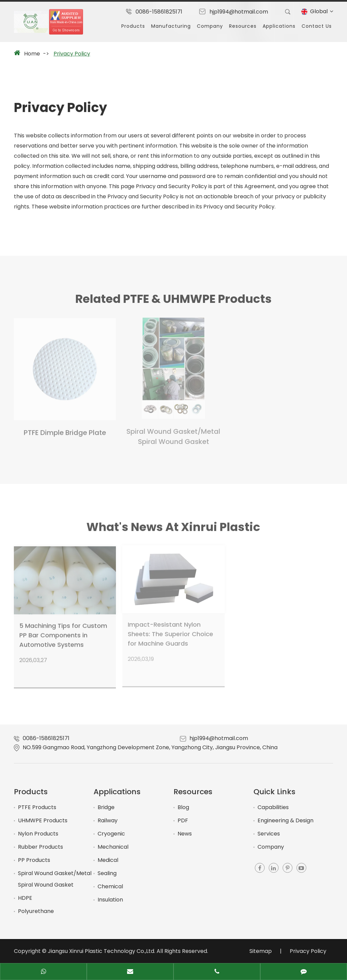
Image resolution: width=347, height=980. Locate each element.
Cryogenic (111, 834)
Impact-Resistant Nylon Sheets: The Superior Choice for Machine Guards (170, 631)
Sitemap (261, 951)
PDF (183, 820)
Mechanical (113, 847)
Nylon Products (38, 834)
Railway (108, 820)
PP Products (34, 860)
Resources (243, 26)
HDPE (25, 898)
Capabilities (273, 807)
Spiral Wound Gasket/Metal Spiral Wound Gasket (173, 434)
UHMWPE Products (43, 820)
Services (269, 834)
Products (133, 26)
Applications (279, 26)
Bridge (106, 807)
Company (210, 26)
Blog (183, 807)
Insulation (110, 900)
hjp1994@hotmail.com (239, 12)
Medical (108, 860)
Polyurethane (36, 911)
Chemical (110, 886)
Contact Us (317, 26)
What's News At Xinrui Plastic (173, 529)
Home (32, 54)
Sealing (107, 873)
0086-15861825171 (159, 12)
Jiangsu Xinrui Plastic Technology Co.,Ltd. (101, 951)
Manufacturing (171, 26)
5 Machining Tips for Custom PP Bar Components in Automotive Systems (63, 633)
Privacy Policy (72, 54)
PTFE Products (37, 807)
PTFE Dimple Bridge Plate (65, 430)
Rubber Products (40, 847)
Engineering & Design (285, 820)
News (185, 834)
